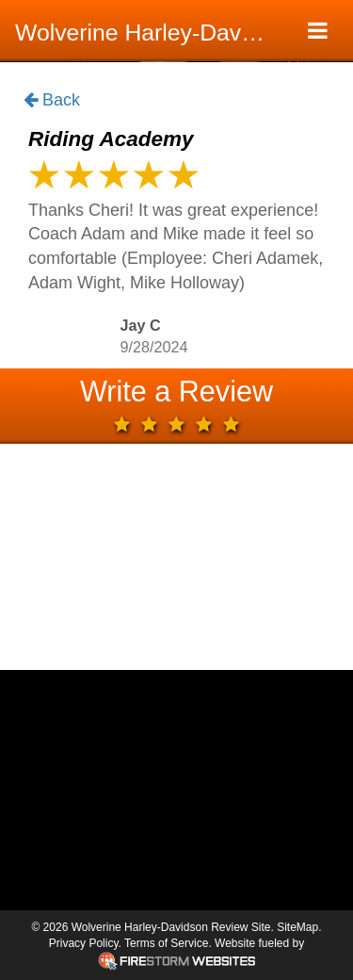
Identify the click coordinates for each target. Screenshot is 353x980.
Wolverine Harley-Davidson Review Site (148, 33)
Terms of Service (166, 943)
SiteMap (297, 927)
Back (52, 101)
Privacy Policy (84, 943)
